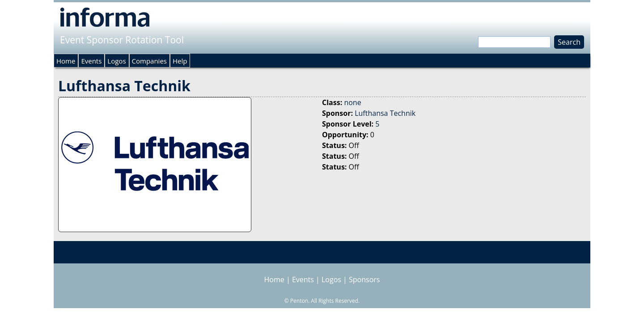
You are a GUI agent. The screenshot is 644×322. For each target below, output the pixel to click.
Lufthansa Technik (385, 113)
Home (66, 61)
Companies (149, 61)
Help (180, 61)
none (352, 102)
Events (91, 61)
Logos (117, 61)
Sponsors (364, 280)
